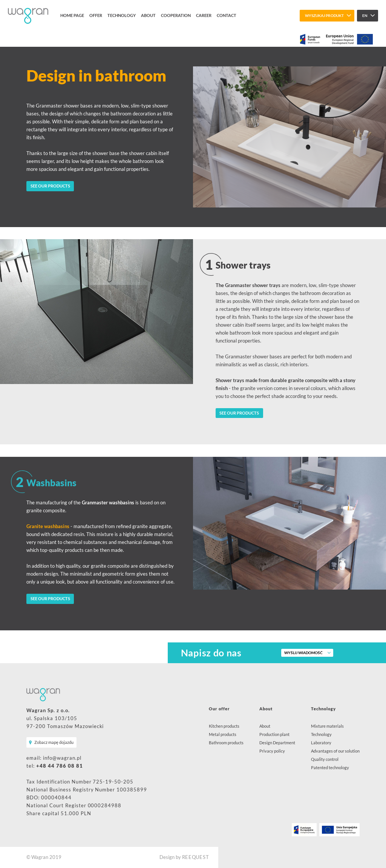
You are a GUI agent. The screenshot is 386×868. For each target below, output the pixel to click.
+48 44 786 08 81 (60, 766)
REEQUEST (196, 857)
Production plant (274, 734)
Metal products (223, 734)
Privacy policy (272, 751)
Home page (72, 15)
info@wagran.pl (62, 758)
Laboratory (321, 743)
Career (204, 15)
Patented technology (330, 767)
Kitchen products (224, 726)
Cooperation (176, 15)
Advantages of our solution (335, 751)
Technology (122, 15)
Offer (96, 15)
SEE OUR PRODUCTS (50, 186)
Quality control (325, 759)
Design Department (277, 743)
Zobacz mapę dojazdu (54, 742)
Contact (227, 15)
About (148, 15)
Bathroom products (226, 743)
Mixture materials (327, 726)
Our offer (219, 709)
